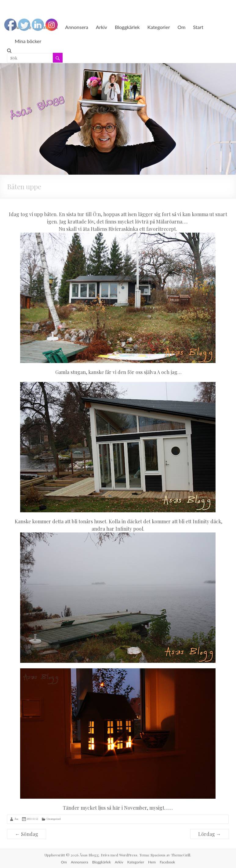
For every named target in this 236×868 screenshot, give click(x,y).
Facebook (167, 862)
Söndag (27, 834)
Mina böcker (28, 41)
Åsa (16, 819)
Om (181, 27)
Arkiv (102, 27)
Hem (152, 862)
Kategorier (159, 27)
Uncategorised (53, 819)
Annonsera (77, 27)
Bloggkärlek (127, 27)
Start (198, 27)
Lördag (210, 834)
